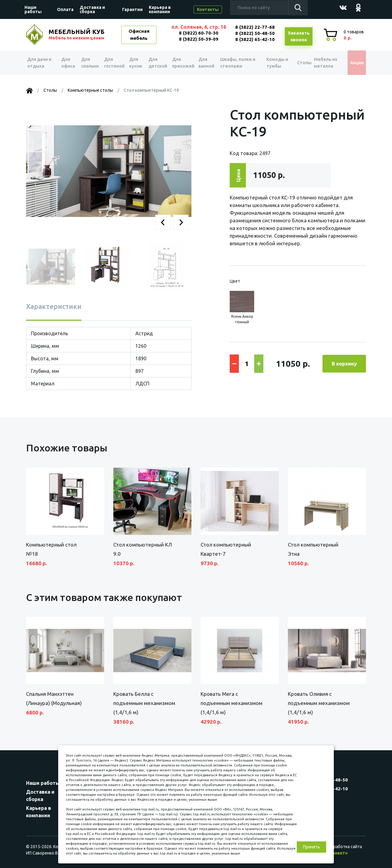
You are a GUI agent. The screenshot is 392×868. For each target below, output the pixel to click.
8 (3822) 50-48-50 (255, 33)
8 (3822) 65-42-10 (255, 39)
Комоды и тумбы (274, 63)
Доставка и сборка (92, 9)
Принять (311, 847)
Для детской (157, 63)
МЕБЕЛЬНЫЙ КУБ (77, 35)
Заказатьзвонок (299, 36)
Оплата (65, 9)
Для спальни (89, 63)
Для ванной (208, 63)
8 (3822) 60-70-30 (199, 33)
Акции (354, 63)
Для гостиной (114, 63)
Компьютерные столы (90, 90)
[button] (163, 222)
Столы (299, 63)
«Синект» (337, 853)
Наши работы (33, 9)
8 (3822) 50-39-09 (199, 39)
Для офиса (68, 63)
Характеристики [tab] (54, 306)
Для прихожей (183, 63)
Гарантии (132, 9)
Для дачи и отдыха (41, 63)
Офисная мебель (139, 35)
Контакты (208, 9)
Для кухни (136, 63)
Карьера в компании (160, 9)
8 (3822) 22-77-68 (255, 27)
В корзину (344, 364)
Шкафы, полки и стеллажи (239, 63)
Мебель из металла (323, 63)
